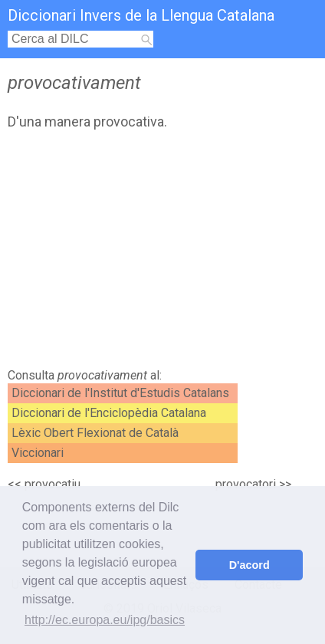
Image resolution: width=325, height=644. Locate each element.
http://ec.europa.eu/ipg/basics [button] (105, 620)
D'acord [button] (249, 565)
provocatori (246, 484)
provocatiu (53, 484)
